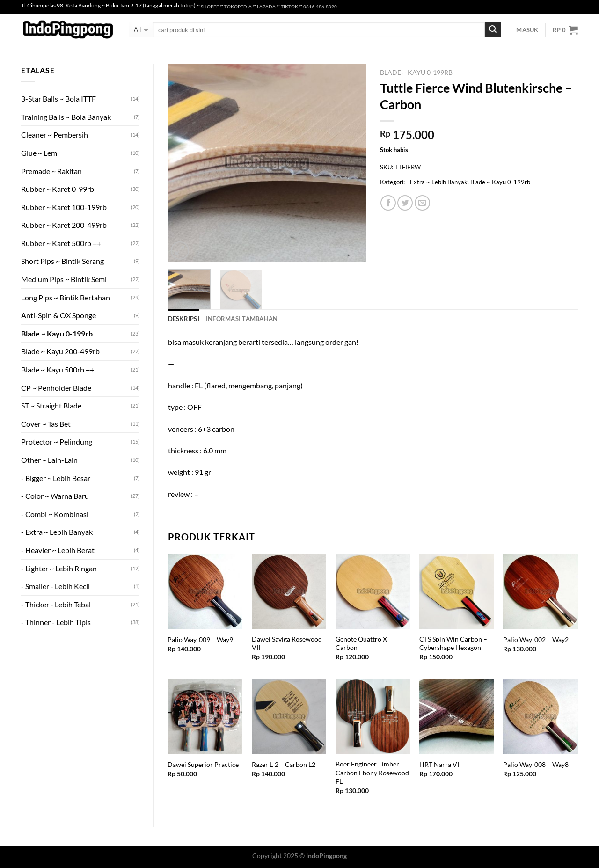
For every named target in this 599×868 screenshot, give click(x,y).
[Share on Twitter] (405, 203)
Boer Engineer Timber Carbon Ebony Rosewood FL (372, 773)
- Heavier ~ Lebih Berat (58, 550)
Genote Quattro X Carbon (361, 643)
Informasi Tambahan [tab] (242, 319)
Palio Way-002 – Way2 (536, 639)
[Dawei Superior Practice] (205, 716)
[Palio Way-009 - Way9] (205, 591)
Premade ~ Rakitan (51, 171)
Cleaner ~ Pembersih (55, 135)
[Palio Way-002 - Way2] (541, 591)
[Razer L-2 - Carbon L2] (289, 716)
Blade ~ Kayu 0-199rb (57, 333)
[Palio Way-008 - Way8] (541, 716)
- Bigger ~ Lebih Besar (56, 478)
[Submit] (493, 30)
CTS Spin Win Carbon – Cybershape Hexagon (453, 643)
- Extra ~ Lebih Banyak (57, 532)
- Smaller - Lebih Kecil (55, 586)
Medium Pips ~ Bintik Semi (64, 279)
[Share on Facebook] (388, 203)
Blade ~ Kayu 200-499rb (60, 351)
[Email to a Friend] (422, 203)
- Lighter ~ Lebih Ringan (59, 568)
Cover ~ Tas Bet (46, 424)
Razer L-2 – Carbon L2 (284, 764)
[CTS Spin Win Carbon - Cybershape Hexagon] (457, 591)
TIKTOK (289, 7)
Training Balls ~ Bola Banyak (66, 117)
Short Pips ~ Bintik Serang (62, 261)
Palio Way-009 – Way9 (200, 639)
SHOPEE (210, 7)
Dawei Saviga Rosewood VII (287, 643)
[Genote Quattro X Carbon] (373, 591)
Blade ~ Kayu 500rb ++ (58, 369)
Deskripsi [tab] (184, 319)
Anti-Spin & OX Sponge (58, 315)
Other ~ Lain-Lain (49, 460)
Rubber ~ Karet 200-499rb (64, 225)
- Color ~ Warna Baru (55, 496)
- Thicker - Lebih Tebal (56, 604)
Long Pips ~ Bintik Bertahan (66, 297)
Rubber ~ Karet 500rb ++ (61, 243)
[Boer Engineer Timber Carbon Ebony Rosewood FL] (373, 716)
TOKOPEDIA (238, 7)
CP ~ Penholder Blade (56, 388)
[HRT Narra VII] (457, 716)
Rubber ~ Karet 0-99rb (58, 189)
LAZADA (266, 7)
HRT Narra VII (440, 764)
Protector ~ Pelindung (57, 441)
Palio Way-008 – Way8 (536, 764)
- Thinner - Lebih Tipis (56, 622)
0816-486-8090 (320, 7)
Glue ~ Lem (39, 153)
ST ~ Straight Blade (51, 405)
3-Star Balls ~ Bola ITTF (58, 98)
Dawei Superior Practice (203, 764)
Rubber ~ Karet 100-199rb (64, 207)
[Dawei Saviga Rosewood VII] (289, 591)
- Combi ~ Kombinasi (55, 514)
